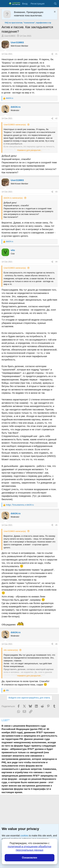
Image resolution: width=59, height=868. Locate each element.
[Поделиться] (52, 54)
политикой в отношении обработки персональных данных (29, 848)
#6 (56, 644)
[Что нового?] (49, 4)
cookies (24, 835)
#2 (56, 118)
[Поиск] (55, 4)
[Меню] (4, 4)
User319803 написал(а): (15, 125)
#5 (56, 525)
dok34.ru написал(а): (13, 198)
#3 (56, 192)
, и (20, 505)
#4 (56, 262)
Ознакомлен (29, 858)
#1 (56, 54)
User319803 (10, 36)
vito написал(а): (11, 650)
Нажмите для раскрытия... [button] (30, 150)
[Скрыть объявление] (54, 12)
